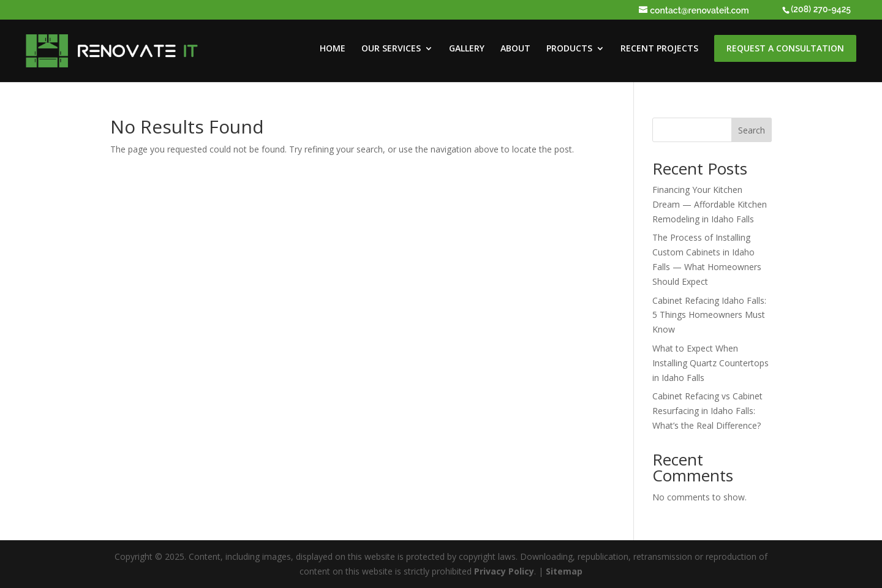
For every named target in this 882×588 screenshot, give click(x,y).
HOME (333, 49)
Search (752, 130)
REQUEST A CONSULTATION (785, 48)
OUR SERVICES (391, 49)
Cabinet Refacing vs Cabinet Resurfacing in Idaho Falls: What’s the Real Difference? (707, 411)
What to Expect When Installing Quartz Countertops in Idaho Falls (710, 363)
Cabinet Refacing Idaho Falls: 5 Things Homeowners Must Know (709, 315)
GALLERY (467, 49)
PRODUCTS (569, 49)
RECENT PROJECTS (659, 49)
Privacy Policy (504, 571)
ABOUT (515, 49)
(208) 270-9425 (821, 9)
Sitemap (564, 571)
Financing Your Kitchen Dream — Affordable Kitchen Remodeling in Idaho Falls (710, 204)
